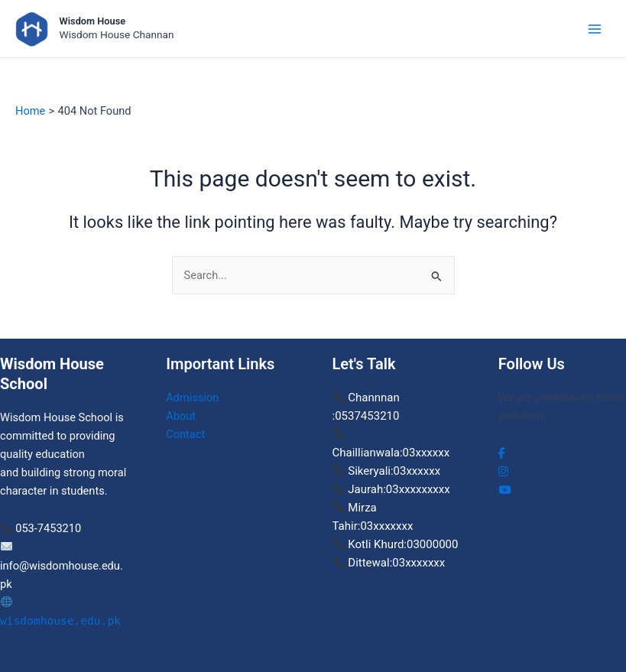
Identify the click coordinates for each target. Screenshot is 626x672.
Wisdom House (92, 21)
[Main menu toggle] (595, 29)
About (181, 416)
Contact (185, 434)
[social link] (502, 453)
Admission (192, 398)
